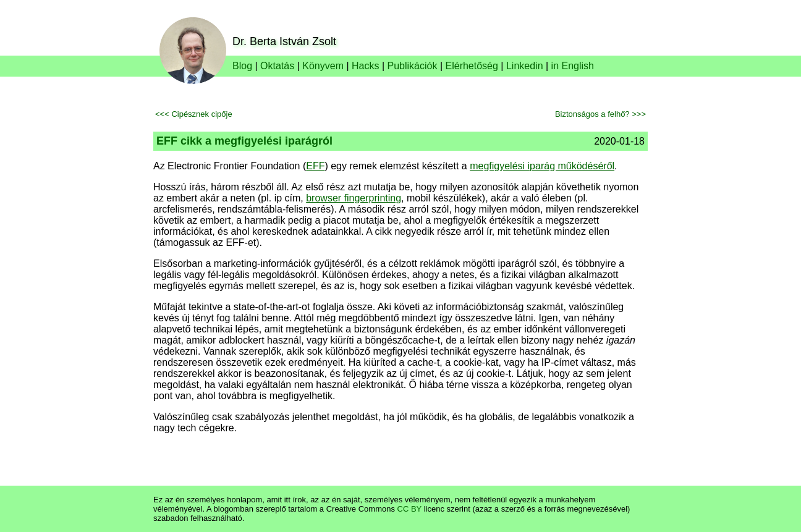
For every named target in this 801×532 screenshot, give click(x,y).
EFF (315, 166)
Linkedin (525, 66)
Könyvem (323, 66)
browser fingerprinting (354, 198)
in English (573, 66)
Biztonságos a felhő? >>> (600, 114)
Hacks (365, 66)
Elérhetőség (472, 66)
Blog (242, 66)
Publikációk (413, 66)
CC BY (410, 509)
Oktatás (277, 66)
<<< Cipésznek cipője (194, 114)
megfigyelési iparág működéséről (542, 166)
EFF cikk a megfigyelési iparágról (244, 141)
